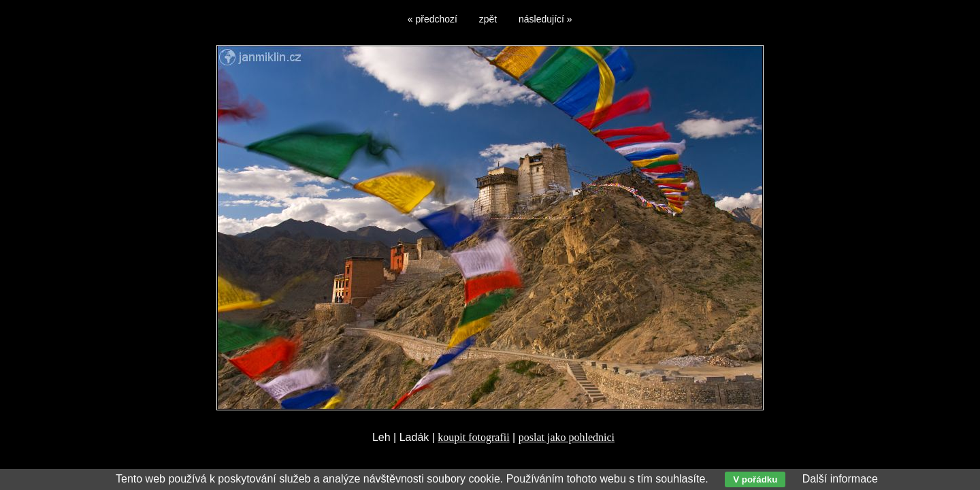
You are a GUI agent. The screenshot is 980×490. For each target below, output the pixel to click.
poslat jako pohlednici (567, 437)
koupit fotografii (473, 437)
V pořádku (755, 479)
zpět (488, 19)
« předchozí (432, 19)
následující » (545, 19)
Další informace (840, 479)
